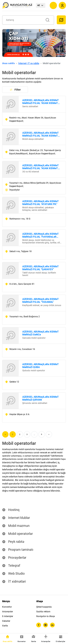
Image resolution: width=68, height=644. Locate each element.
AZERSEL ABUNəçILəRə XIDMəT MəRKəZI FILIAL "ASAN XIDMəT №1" (41, 102)
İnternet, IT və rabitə (29, 63)
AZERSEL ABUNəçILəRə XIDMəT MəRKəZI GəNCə (41, 333)
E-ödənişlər (8, 616)
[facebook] (39, 625)
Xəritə (5, 626)
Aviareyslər (8, 612)
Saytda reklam (43, 612)
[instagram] (46, 625)
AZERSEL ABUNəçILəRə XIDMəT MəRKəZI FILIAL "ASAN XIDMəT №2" (41, 134)
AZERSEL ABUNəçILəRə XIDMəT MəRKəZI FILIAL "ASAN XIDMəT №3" (41, 167)
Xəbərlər (6, 621)
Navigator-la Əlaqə (46, 616)
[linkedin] (52, 625)
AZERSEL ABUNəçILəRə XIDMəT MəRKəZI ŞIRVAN (41, 398)
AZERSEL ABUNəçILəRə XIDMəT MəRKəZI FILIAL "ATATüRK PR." (41, 203)
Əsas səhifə (8, 63)
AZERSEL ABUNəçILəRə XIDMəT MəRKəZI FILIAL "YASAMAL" (41, 300)
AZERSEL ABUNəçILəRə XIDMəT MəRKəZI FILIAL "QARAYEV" (41, 268)
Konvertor (7, 607)
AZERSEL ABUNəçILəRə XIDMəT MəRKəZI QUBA (41, 366)
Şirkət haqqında (44, 607)
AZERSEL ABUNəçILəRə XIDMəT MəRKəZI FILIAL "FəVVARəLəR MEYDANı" (41, 235)
